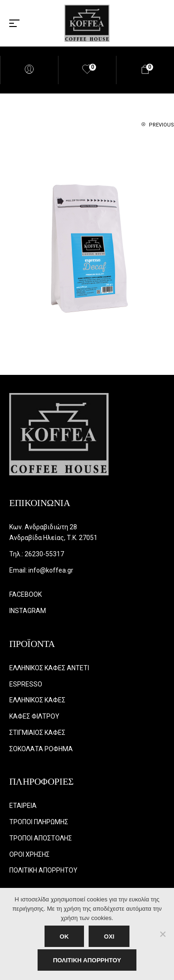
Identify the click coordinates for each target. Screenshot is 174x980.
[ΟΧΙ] (162, 934)
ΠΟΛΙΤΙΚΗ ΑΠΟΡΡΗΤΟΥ (87, 960)
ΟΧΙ (109, 937)
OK (64, 937)
